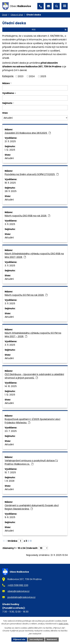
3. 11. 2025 (10, 224)
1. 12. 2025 (10, 150)
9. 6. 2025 (10, 517)
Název (6, 83)
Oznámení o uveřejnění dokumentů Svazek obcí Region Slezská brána (32, 507)
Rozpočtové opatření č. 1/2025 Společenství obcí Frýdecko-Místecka (32, 421)
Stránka (12, 541)
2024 (32, 76)
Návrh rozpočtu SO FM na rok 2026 (26, 295)
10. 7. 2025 (10, 472)
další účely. (64, 624)
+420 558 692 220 (18, 585)
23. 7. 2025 (11, 431)
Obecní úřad (17, 15)
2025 (43, 76)
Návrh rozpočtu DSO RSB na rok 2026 (27, 216)
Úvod (5, 15)
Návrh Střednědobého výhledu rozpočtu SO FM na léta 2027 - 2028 (33, 335)
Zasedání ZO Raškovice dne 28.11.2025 (28, 133)
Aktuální (9, 158)
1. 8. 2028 (10, 481)
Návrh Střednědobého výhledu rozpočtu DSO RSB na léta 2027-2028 (34, 255)
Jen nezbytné (36, 639)
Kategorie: (8, 76)
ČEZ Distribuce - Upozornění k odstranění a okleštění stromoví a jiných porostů (34, 376)
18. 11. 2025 (10, 183)
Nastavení (52, 639)
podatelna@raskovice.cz (21, 597)
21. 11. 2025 (10, 141)
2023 (21, 76)
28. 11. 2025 (11, 191)
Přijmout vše (19, 639)
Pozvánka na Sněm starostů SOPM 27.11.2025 (32, 174)
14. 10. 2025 (11, 386)
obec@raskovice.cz (18, 591)
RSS (49, 30)
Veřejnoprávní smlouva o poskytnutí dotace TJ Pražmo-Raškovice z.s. (31, 462)
